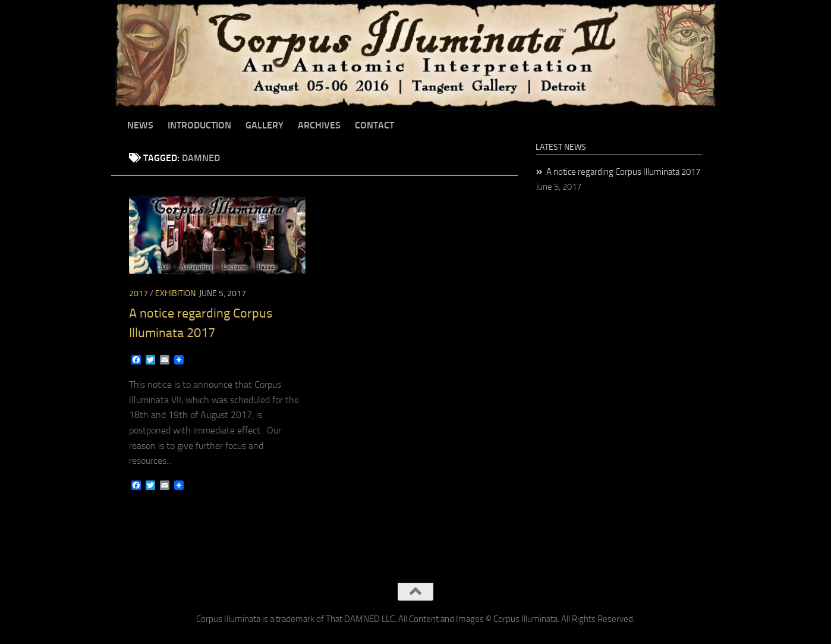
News (140, 125)
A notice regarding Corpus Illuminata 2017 (623, 172)
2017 (138, 293)
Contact (374, 125)
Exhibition (175, 293)
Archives (319, 125)
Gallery (265, 125)
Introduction (199, 125)
